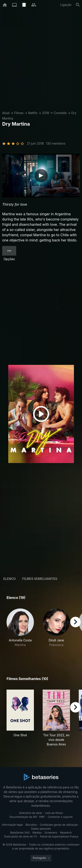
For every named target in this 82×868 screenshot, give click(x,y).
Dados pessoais (41, 829)
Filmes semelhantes (40, 579)
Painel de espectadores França (59, 836)
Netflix (33, 113)
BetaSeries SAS (20, 833)
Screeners (51, 833)
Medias (37, 833)
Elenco (10, 579)
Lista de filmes (54, 813)
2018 (46, 113)
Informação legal (12, 825)
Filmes (19, 113)
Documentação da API (23, 817)
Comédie (60, 113)
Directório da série (31, 813)
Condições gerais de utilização (59, 825)
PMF (42, 817)
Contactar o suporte (60, 817)
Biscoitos (31, 825)
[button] (20, 632)
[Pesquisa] (78, 5)
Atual (6, 113)
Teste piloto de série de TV (20, 836)
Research (66, 833)
